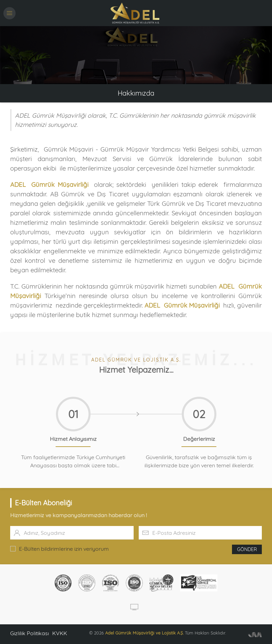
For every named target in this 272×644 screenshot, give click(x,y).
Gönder (247, 549)
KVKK (60, 633)
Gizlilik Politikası (30, 633)
